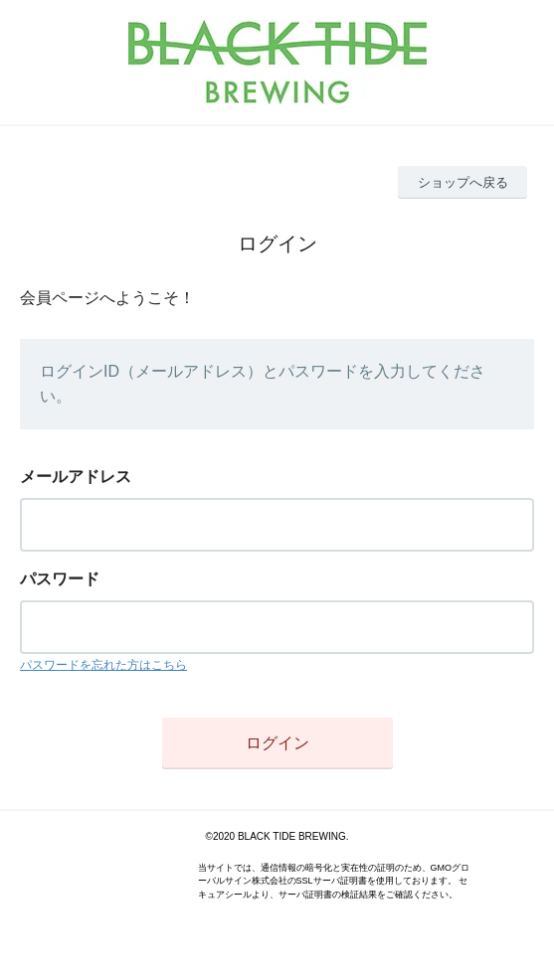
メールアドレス (76, 477)
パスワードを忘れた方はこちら (103, 665)
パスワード (60, 579)
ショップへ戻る (463, 182)
